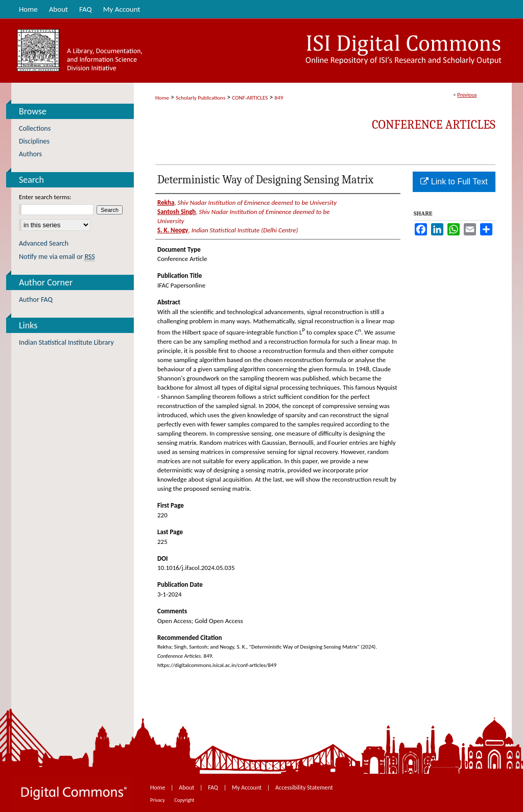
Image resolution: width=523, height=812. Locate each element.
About (187, 787)
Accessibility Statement (304, 787)
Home (162, 98)
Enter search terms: (45, 197)
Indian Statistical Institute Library (66, 342)
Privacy (158, 800)
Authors (30, 154)
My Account (247, 787)
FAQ (213, 787)
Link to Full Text (454, 182)
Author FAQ (36, 300)
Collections (35, 128)
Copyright (184, 800)
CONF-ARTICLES (250, 98)
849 (279, 98)
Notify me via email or (57, 257)
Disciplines (34, 141)
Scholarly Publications (200, 98)
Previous (467, 95)
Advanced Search (44, 243)
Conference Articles (434, 125)
